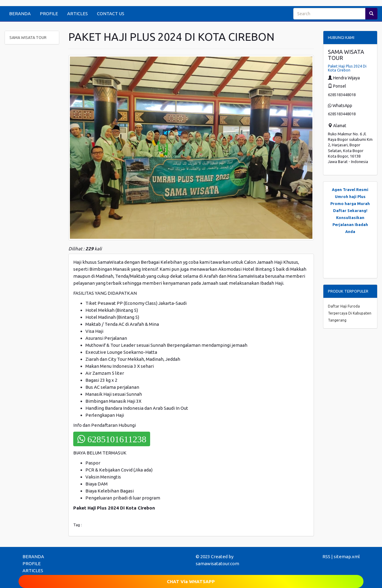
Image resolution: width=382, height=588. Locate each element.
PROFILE (49, 14)
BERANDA (20, 14)
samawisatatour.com (217, 564)
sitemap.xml (347, 557)
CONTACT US (111, 14)
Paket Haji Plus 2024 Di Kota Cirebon (347, 68)
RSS (326, 557)
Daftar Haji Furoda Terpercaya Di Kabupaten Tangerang (350, 313)
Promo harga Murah (350, 204)
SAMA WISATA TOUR (28, 37)
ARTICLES (77, 14)
